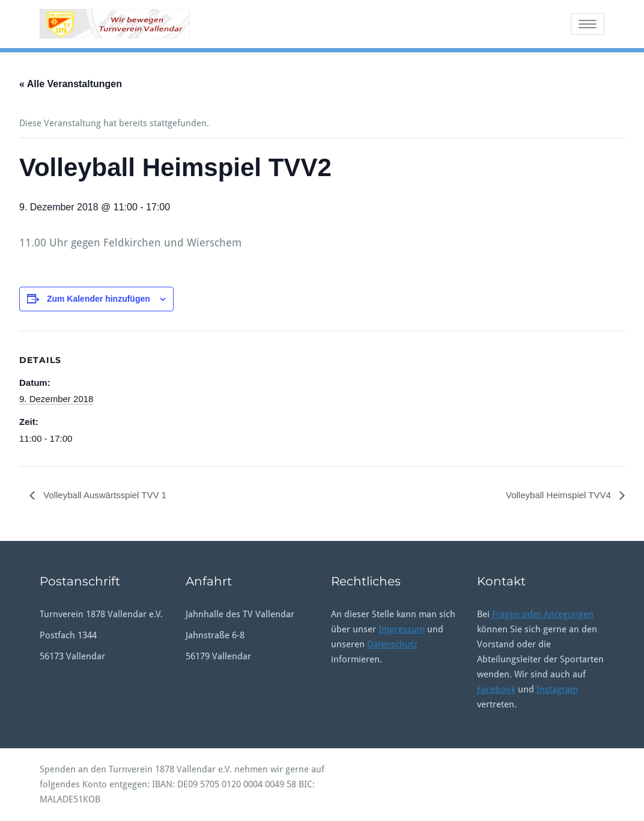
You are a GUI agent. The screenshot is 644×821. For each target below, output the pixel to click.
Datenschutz (392, 644)
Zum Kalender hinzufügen (99, 299)
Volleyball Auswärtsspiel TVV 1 (104, 495)
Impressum (402, 629)
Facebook (496, 689)
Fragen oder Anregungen (543, 614)
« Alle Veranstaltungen (71, 84)
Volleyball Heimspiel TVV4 (560, 495)
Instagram (557, 689)
